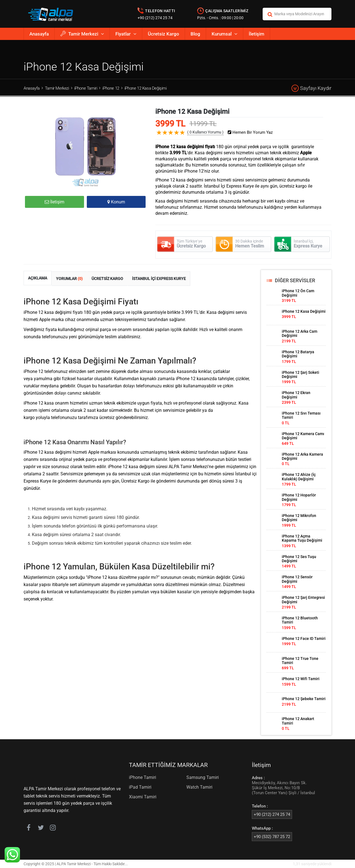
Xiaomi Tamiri (143, 797)
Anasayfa (39, 34)
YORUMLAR (69, 279)
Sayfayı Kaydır (311, 88)
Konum (116, 202)
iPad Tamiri (140, 787)
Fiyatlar (126, 34)
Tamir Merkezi (82, 34)
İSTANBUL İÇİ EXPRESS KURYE (159, 279)
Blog (195, 34)
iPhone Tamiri (86, 88)
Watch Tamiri (199, 787)
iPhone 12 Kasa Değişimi (146, 88)
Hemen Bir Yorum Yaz (250, 133)
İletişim (257, 34)
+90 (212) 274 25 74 (155, 18)
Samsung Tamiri (203, 777)
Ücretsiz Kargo (163, 34)
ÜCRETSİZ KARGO (107, 279)
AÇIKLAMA (38, 278)
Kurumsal (225, 34)
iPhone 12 (111, 88)
